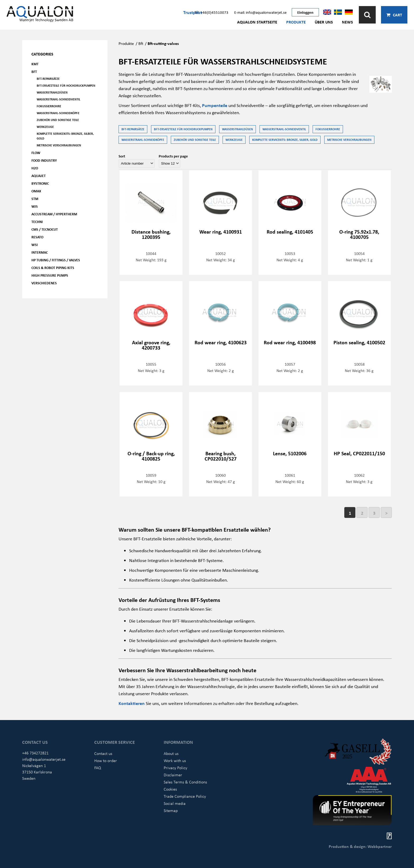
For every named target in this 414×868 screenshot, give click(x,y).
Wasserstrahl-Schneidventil (58, 99)
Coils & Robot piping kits (53, 268)
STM (35, 199)
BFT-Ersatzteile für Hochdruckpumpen (66, 85)
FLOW (36, 153)
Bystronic (40, 183)
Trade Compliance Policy (185, 796)
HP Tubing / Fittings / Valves (56, 260)
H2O (35, 168)
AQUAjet (39, 176)
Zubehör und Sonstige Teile (58, 120)
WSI (35, 245)
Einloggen (305, 12)
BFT (34, 71)
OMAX (36, 191)
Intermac (40, 252)
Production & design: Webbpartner (360, 846)
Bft (141, 43)
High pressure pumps (50, 275)
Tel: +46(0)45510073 (211, 12)
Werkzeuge (45, 127)
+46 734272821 (35, 753)
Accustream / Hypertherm (54, 214)
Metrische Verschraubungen (59, 145)
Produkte (296, 22)
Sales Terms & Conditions (185, 782)
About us (171, 753)
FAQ (98, 768)
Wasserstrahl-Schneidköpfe (58, 113)
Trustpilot (193, 12)
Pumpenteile (215, 105)
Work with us (175, 760)
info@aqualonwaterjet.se (44, 759)
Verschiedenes (44, 283)
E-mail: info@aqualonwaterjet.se (260, 12)
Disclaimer (173, 775)
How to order (106, 760)
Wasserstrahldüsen (52, 92)
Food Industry (44, 160)
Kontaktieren (132, 703)
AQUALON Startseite (257, 22)
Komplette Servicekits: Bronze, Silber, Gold (65, 136)
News (347, 22)
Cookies (170, 789)
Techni (37, 222)
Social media (175, 803)
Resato (37, 237)
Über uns (324, 22)
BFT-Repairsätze (48, 79)
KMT (35, 64)
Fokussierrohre (49, 106)
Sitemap (171, 810)
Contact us (103, 753)
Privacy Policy (175, 768)
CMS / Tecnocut (45, 229)
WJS (35, 206)
